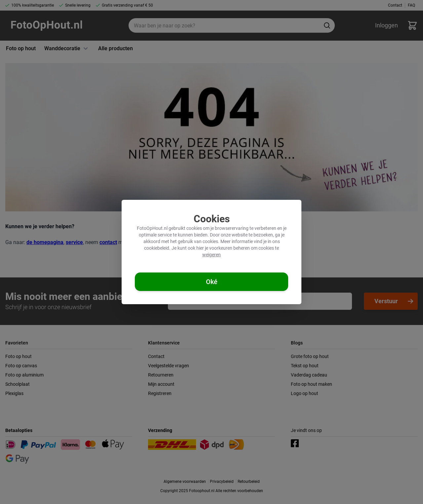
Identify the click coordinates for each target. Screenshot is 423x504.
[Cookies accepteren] (211, 282)
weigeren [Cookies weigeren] (211, 255)
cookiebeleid (157, 248)
